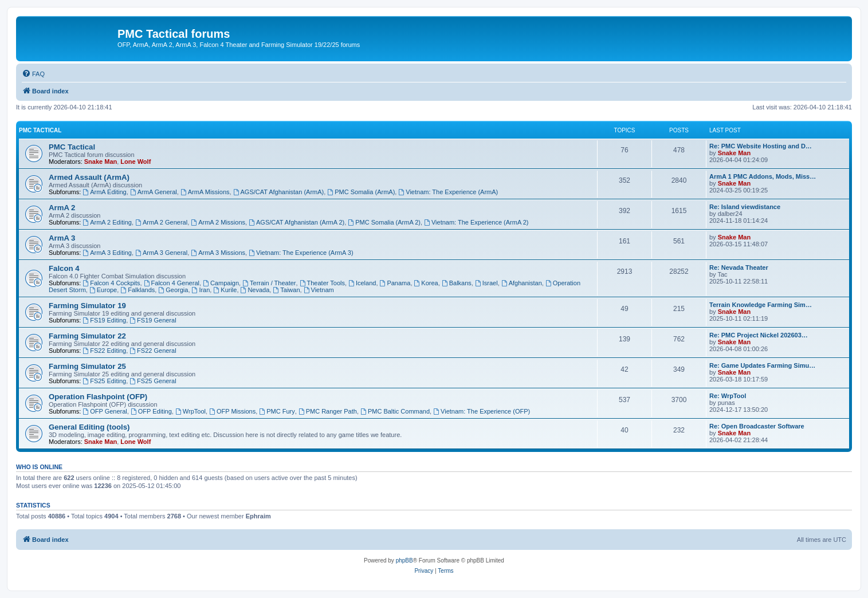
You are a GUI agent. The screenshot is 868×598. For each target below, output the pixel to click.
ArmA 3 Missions (218, 253)
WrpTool (191, 411)
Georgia (173, 290)
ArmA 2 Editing (107, 222)
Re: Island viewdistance (745, 207)
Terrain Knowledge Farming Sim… (761, 305)
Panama (395, 283)
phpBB (404, 560)
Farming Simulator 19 (87, 306)
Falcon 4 (64, 268)
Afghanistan (522, 283)
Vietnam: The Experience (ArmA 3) (301, 253)
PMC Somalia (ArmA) (361, 192)
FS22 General (153, 351)
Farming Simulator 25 (87, 366)
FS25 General (153, 381)
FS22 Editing (104, 351)
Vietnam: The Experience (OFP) (482, 411)
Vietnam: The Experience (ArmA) (448, 192)
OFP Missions (232, 411)
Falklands (138, 290)
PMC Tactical (40, 130)
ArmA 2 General (161, 222)
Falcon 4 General (172, 283)
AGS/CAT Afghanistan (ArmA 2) (296, 222)
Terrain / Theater (269, 283)
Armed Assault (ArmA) (89, 177)
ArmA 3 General (161, 253)
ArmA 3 (62, 238)
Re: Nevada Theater (739, 267)
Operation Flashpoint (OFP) (98, 397)
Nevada (255, 290)
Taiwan (286, 290)
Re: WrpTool (728, 396)
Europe (103, 290)
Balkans (457, 283)
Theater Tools (322, 283)
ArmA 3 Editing (107, 253)
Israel (486, 283)
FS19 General (153, 320)
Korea (426, 283)
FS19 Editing (104, 320)
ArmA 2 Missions (218, 222)
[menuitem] (33, 74)
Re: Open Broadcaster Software (757, 426)
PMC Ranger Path (328, 411)
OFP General (105, 411)
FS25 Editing (104, 381)
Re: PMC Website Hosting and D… (761, 146)
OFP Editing (151, 411)
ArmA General (154, 192)
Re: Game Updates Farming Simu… (762, 365)
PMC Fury (277, 411)
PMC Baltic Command (395, 411)
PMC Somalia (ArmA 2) (384, 222)
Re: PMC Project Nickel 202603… (759, 335)
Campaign (221, 283)
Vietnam (319, 290)
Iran (201, 290)
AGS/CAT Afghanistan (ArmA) (279, 192)
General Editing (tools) (89, 427)
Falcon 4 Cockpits (111, 283)
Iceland (362, 283)
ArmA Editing (104, 192)
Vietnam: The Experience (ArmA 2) (476, 222)
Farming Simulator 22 (87, 336)
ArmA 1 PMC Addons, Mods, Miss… (763, 176)
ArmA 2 (62, 208)
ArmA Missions (205, 192)
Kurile (225, 290)
